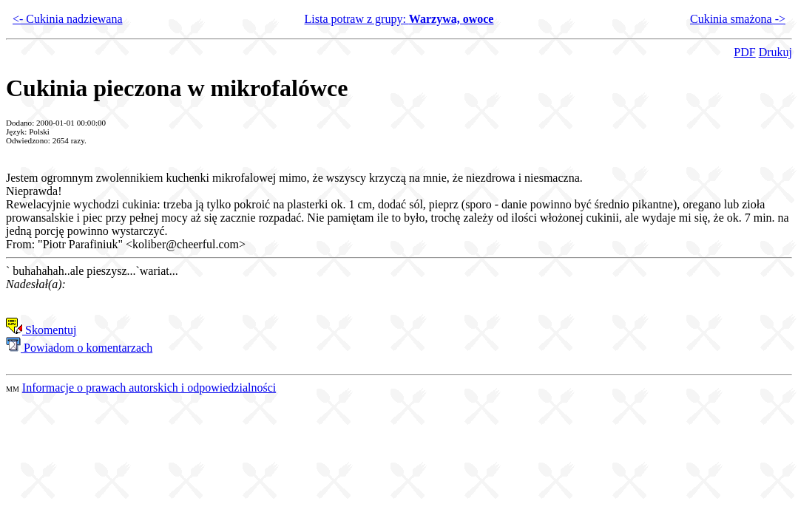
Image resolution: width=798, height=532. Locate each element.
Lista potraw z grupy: (399, 19)
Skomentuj (41, 330)
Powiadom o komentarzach (79, 348)
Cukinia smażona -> (738, 19)
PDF (744, 52)
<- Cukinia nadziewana (68, 19)
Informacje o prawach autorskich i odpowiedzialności (149, 388)
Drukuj (775, 52)
